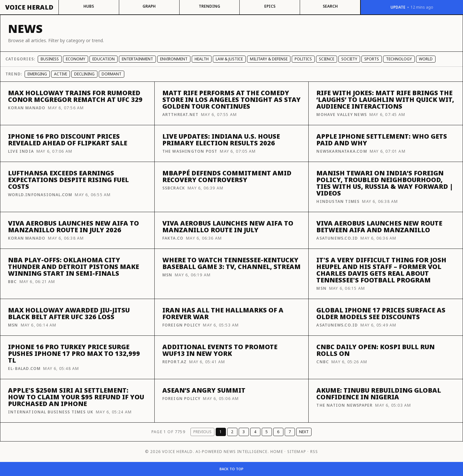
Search (330, 6)
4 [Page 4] (255, 432)
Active (61, 74)
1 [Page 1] (221, 432)
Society (349, 59)
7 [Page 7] (290, 432)
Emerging (37, 74)
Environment (174, 59)
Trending (209, 6)
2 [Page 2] (232, 432)
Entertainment (137, 59)
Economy (76, 59)
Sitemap (297, 452)
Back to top (232, 469)
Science (327, 59)
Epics (270, 6)
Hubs (89, 6)
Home (277, 452)
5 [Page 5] (267, 432)
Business (50, 59)
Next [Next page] (304, 432)
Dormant (112, 74)
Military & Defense (269, 59)
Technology (399, 59)
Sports (372, 59)
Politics (303, 59)
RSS (314, 452)
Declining (84, 74)
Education (104, 59)
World (426, 59)
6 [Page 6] (278, 432)
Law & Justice (229, 59)
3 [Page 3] (244, 432)
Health (202, 59)
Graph (149, 6)
